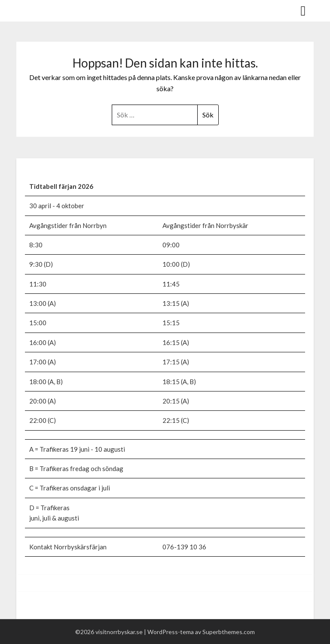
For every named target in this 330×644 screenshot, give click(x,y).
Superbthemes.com (229, 632)
